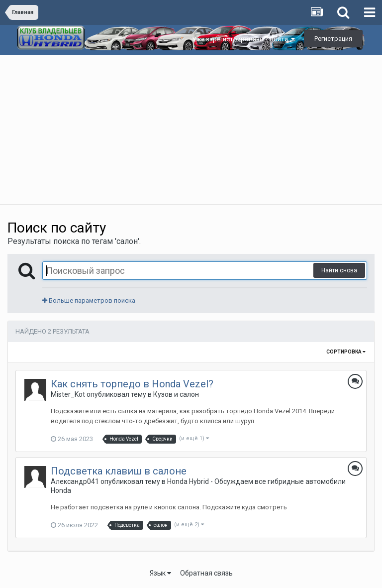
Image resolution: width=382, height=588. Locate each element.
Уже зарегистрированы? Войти (243, 39)
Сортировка (346, 352)
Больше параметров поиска (89, 300)
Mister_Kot (68, 394)
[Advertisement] (191, 129)
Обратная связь (206, 573)
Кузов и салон (176, 394)
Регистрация (333, 39)
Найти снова (339, 270)
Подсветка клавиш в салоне (119, 471)
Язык (160, 573)
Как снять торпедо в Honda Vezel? (132, 384)
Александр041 (75, 481)
